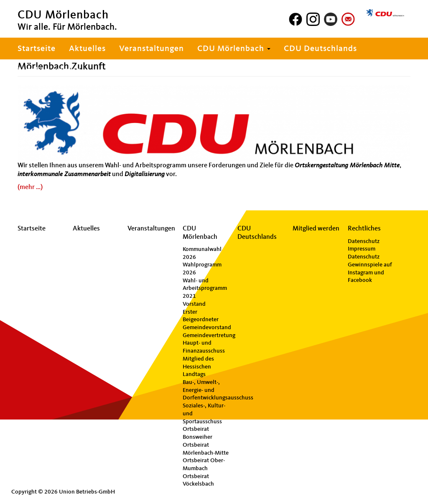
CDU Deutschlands (320, 49)
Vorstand (194, 304)
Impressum (362, 249)
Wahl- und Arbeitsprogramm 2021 (205, 288)
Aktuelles (87, 49)
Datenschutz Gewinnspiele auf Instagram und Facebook (370, 269)
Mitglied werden (49, 71)
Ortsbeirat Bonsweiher (197, 433)
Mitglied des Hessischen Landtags (198, 367)
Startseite (37, 49)
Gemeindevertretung (206, 335)
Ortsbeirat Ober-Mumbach (204, 464)
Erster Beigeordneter (201, 316)
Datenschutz (364, 241)
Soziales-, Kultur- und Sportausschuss (204, 413)
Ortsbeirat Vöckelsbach (198, 480)
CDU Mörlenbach (234, 49)
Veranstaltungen (152, 49)
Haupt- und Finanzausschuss (204, 347)
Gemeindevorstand (206, 327)
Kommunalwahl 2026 (202, 253)
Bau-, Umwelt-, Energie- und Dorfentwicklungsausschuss (206, 390)
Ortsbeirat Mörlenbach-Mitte (206, 449)
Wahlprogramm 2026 (202, 269)
